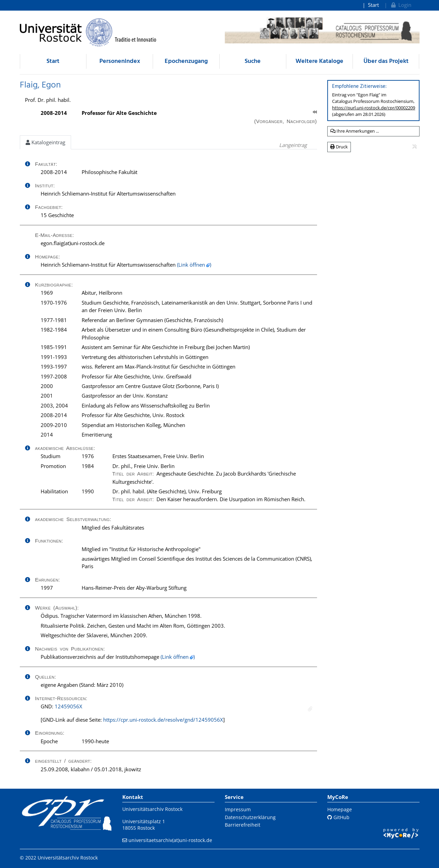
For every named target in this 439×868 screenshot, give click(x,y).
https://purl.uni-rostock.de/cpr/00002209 (374, 108)
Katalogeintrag (45, 142)
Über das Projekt (386, 61)
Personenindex (120, 61)
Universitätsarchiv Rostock (152, 809)
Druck (339, 147)
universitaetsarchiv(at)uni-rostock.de (170, 840)
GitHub (338, 817)
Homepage (340, 809)
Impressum (238, 809)
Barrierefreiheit (243, 825)
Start (373, 5)
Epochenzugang (186, 61)
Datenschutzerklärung (250, 817)
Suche (253, 61)
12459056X (68, 706)
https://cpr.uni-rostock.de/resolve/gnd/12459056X (163, 720)
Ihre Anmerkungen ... (355, 131)
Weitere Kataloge (319, 61)
